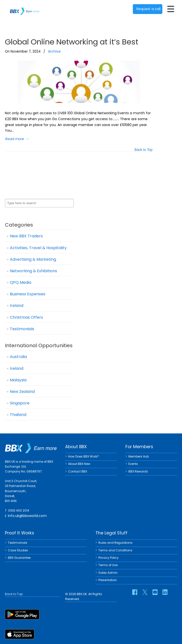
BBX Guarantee (19, 558)
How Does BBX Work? (83, 456)
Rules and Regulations (115, 543)
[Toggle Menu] (171, 9)
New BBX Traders (26, 236)
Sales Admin (108, 573)
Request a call (149, 9)
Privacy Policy (108, 558)
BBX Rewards (138, 471)
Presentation (108, 580)
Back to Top (144, 150)
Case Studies (18, 550)
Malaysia (18, 380)
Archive (54, 51)
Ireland (17, 306)
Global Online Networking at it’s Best (72, 42)
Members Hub (139, 456)
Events (133, 464)
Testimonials (22, 329)
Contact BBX (78, 471)
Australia (18, 357)
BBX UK (25, 8)
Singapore (20, 403)
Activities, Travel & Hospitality (38, 248)
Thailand (18, 415)
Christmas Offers (26, 317)
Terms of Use (108, 565)
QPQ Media (21, 282)
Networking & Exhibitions (33, 271)
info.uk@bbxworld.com (27, 516)
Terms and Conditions (115, 550)
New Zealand (22, 392)
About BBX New (79, 464)
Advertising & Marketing (33, 259)
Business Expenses (28, 294)
